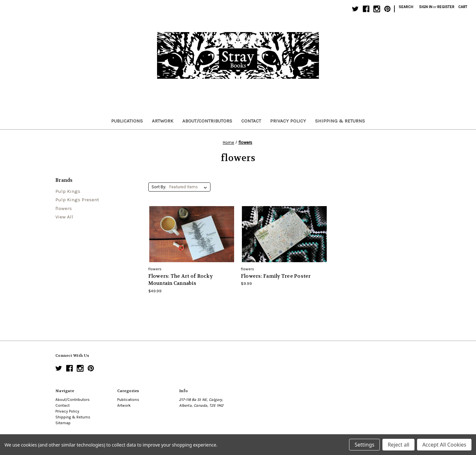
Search (406, 7)
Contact (251, 121)
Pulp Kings (68, 191)
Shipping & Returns (340, 121)
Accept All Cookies (444, 445)
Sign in (426, 7)
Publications (127, 121)
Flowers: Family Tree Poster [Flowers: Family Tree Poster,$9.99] (276, 276)
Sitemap (63, 423)
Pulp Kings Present (77, 200)
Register (446, 7)
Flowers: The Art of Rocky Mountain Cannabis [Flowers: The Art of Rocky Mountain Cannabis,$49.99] (181, 280)
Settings (364, 445)
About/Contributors (207, 121)
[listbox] (189, 187)
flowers (64, 208)
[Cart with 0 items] (463, 7)
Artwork (163, 121)
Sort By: (159, 187)
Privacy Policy (288, 121)
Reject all (398, 445)
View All (64, 217)
